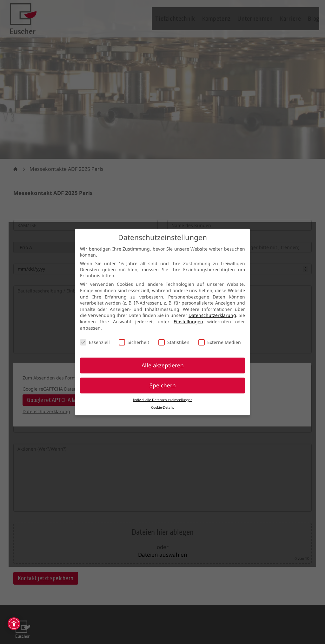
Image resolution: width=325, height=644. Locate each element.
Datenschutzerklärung (212, 315)
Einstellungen (188, 322)
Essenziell (95, 342)
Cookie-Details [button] (162, 407)
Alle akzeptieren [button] (163, 365)
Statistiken (174, 342)
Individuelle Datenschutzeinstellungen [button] (163, 400)
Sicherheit (134, 342)
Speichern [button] (163, 385)
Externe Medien (220, 342)
